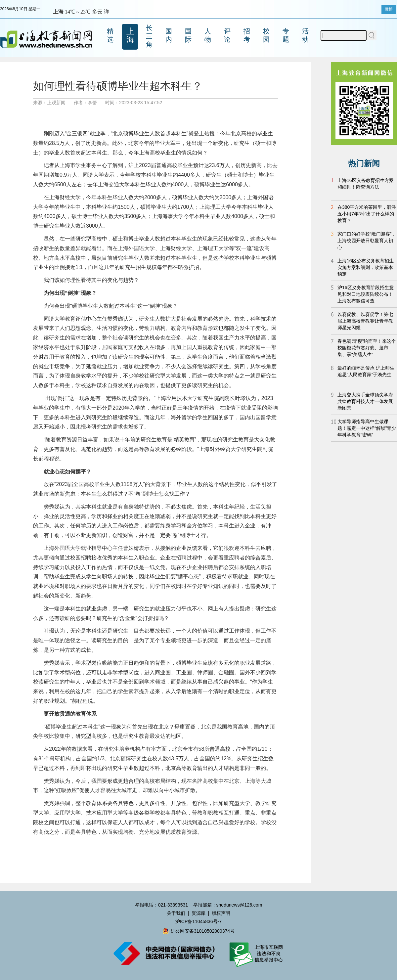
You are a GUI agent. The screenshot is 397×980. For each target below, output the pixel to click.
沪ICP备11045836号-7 (198, 921)
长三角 (149, 36)
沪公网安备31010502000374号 (198, 931)
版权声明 (221, 913)
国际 (188, 35)
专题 (286, 35)
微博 (389, 9)
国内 (169, 35)
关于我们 (176, 913)
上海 (130, 35)
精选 (110, 35)
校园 (266, 35)
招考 (247, 35)
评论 (227, 35)
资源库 (198, 913)
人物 (208, 35)
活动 (305, 35)
